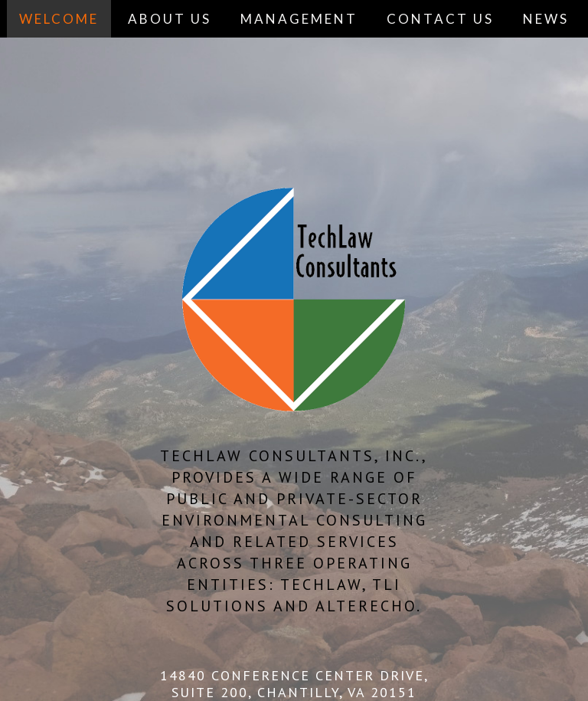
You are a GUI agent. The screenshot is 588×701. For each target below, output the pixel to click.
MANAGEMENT (299, 19)
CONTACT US (440, 19)
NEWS (546, 19)
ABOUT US (170, 19)
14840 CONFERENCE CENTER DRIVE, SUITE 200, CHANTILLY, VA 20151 (294, 684)
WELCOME (59, 19)
